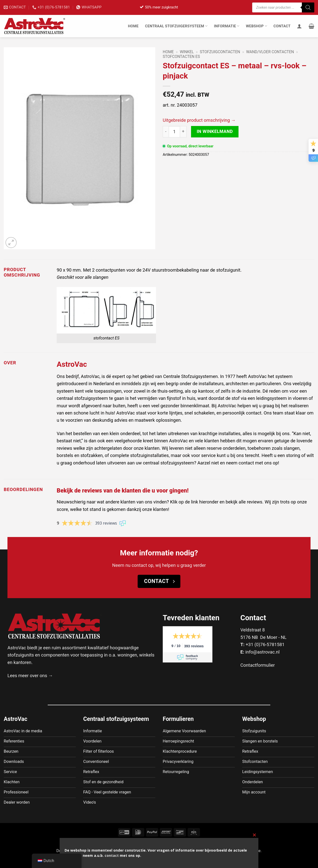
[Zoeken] (308, 7)
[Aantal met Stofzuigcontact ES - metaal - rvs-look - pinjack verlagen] (166, 132)
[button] (311, 26)
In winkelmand (215, 131)
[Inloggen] (299, 26)
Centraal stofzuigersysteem (176, 26)
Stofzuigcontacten (220, 52)
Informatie (227, 26)
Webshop (257, 26)
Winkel (187, 52)
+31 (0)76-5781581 (265, 644)
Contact (282, 26)
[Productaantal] (174, 132)
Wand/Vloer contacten (270, 52)
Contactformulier (258, 665)
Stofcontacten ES (181, 57)
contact (112, 855)
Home (133, 26)
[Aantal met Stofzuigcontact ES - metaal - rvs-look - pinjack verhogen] (183, 132)
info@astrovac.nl (263, 652)
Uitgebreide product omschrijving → (199, 120)
